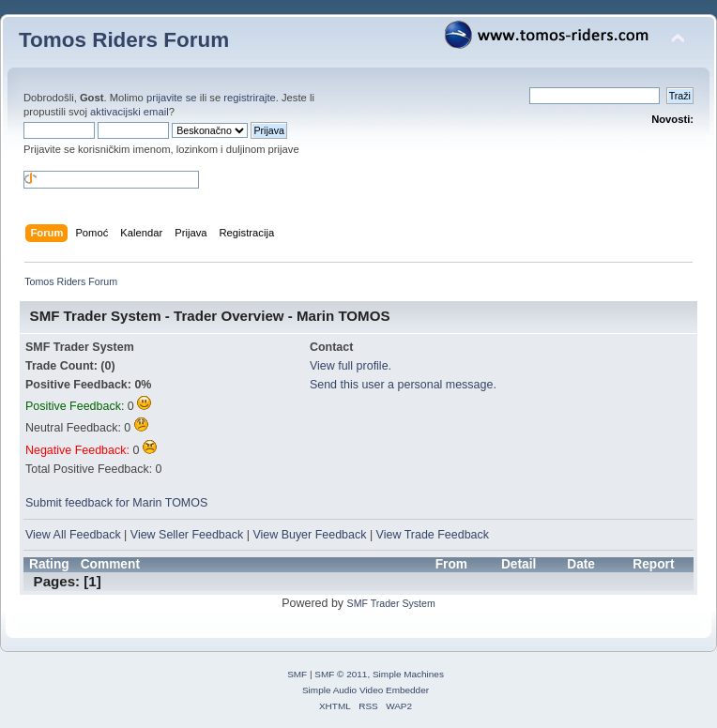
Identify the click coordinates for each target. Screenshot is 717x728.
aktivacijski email (130, 112)
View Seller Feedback (187, 535)
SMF (297, 674)
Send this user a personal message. (403, 385)
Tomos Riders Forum (124, 40)
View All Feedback (73, 535)
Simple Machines (408, 674)
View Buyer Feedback (309, 535)
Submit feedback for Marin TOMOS (116, 503)
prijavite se (172, 98)
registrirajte (250, 98)
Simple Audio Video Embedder (366, 690)
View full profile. (351, 366)
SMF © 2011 (341, 674)
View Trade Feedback (433, 535)
